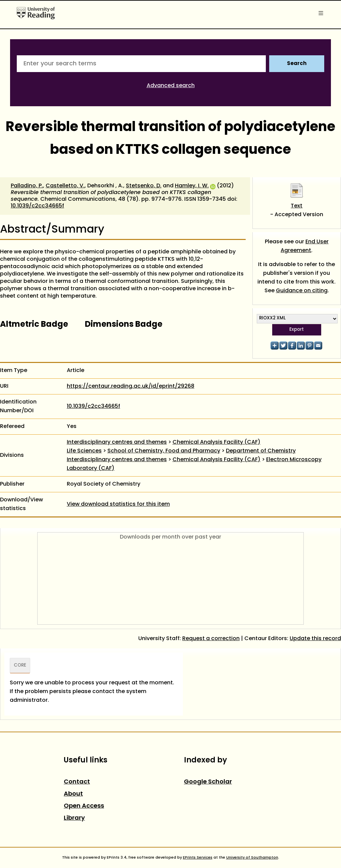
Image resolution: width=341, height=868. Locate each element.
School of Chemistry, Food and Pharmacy (164, 451)
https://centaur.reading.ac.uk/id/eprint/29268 (131, 386)
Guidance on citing (302, 291)
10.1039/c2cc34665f (37, 206)
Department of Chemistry (261, 451)
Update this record (315, 639)
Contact (77, 782)
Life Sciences (84, 451)
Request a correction (211, 639)
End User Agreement (305, 246)
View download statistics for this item (118, 504)
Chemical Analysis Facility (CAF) (216, 442)
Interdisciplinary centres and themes (117, 442)
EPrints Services (198, 858)
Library (74, 818)
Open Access (84, 806)
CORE (20, 666)
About (73, 794)
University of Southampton (252, 858)
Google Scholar (208, 782)
